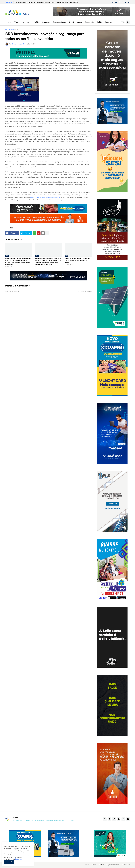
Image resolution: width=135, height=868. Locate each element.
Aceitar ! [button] (9, 862)
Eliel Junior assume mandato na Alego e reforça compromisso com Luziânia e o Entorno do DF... (46, 2)
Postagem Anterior (13, 291)
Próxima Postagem (84, 291)
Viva (16, 22)
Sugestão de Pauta (113, 865)
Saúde (99, 22)
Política (37, 22)
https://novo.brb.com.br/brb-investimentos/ (45, 197)
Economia (46, 22)
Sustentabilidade (60, 22)
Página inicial (9, 30)
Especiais (108, 22)
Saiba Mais (18, 859)
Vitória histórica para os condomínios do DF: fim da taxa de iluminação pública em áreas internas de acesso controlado (18, 261)
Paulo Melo (89, 22)
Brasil (72, 22)
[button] (123, 22)
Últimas (26, 22)
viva (17, 30)
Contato (101, 865)
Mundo (79, 22)
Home (9, 22)
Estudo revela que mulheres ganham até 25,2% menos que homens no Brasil (77, 260)
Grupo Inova (126, 865)
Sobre (94, 865)
